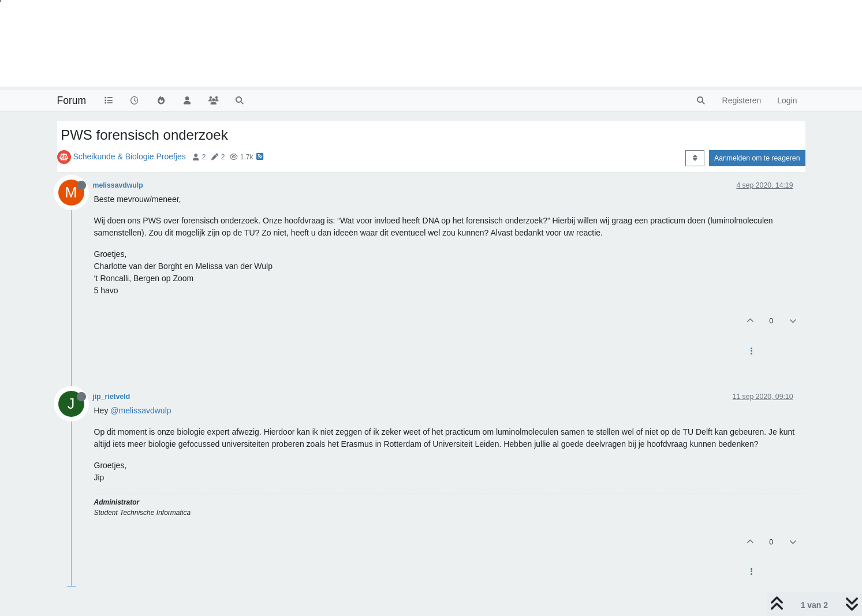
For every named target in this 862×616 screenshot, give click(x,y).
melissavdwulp (118, 185)
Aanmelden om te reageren (757, 158)
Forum (72, 100)
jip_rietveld (112, 397)
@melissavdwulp (141, 410)
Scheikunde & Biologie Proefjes (129, 156)
